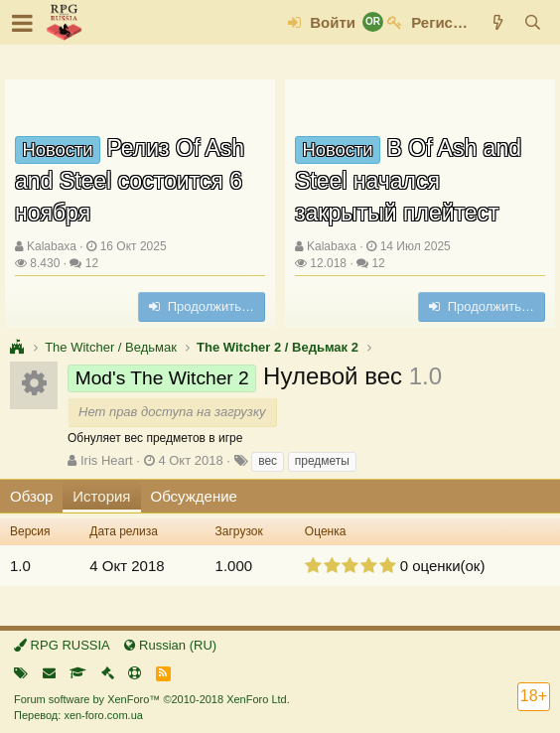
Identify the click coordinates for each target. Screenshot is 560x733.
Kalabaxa (52, 246)
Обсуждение (194, 496)
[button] (22, 23)
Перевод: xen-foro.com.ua (78, 715)
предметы (322, 461)
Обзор (31, 496)
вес (268, 461)
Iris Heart (107, 460)
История (101, 496)
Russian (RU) (170, 645)
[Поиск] (533, 22)
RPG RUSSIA (62, 645)
